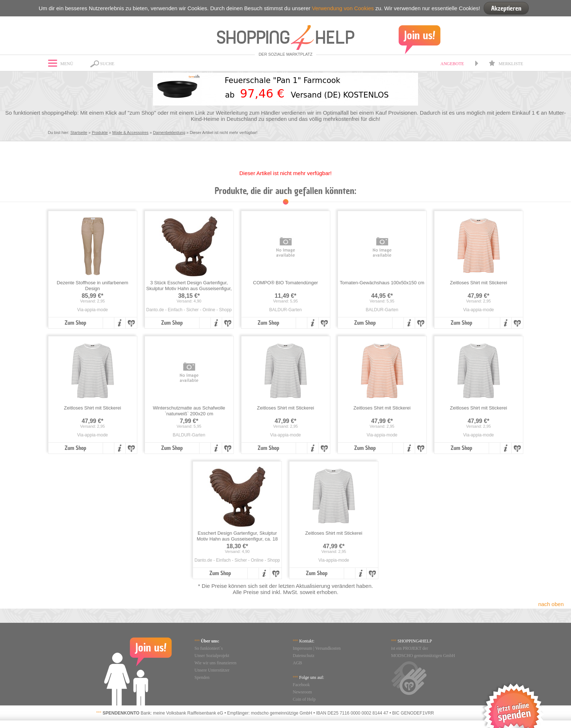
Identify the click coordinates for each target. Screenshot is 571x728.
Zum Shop (75, 323)
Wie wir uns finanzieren (215, 663)
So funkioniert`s (209, 648)
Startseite (79, 132)
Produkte (100, 132)
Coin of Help (304, 699)
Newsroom (302, 692)
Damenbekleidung (169, 132)
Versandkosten (328, 648)
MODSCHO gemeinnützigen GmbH (423, 656)
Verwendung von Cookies (343, 8)
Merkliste (506, 64)
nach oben (551, 604)
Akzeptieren (506, 8)
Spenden (202, 677)
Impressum (302, 648)
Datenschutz (304, 656)
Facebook (301, 685)
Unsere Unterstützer (212, 670)
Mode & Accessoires (130, 132)
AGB (297, 663)
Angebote (452, 64)
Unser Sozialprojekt (212, 656)
